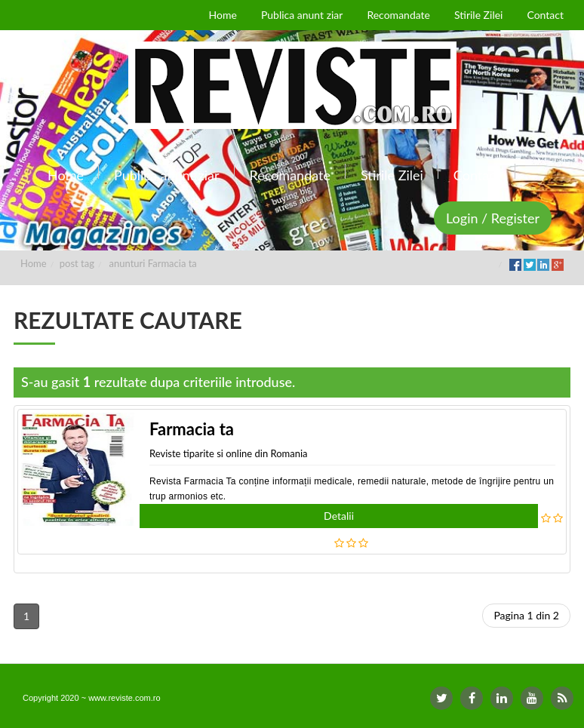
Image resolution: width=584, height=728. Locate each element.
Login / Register (493, 218)
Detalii (339, 516)
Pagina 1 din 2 (526, 615)
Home (34, 263)
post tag (77, 263)
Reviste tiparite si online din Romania (229, 453)
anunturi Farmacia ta (153, 263)
